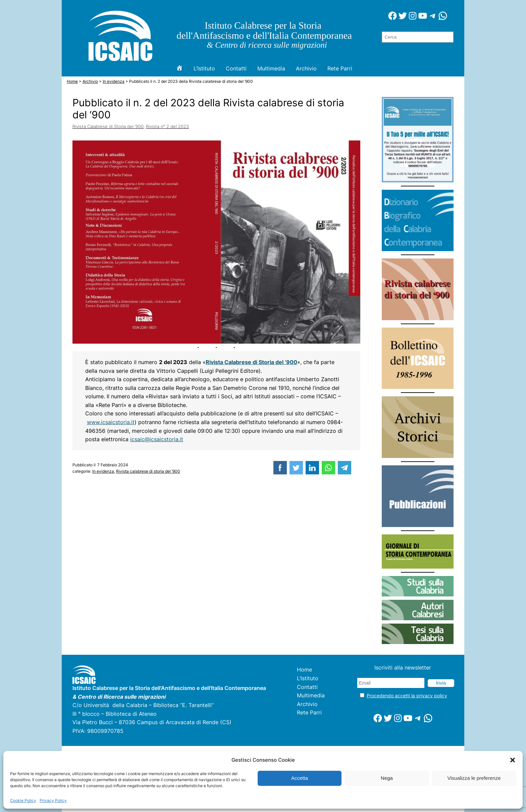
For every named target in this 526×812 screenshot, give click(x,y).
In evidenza (103, 471)
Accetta (300, 778)
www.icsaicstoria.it (111, 422)
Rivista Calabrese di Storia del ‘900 (108, 126)
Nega (387, 778)
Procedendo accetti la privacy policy (407, 695)
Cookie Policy (23, 800)
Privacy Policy (53, 800)
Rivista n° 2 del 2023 (167, 126)
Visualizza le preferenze (474, 778)
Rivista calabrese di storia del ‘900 (148, 471)
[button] (513, 760)
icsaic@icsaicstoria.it (157, 439)
